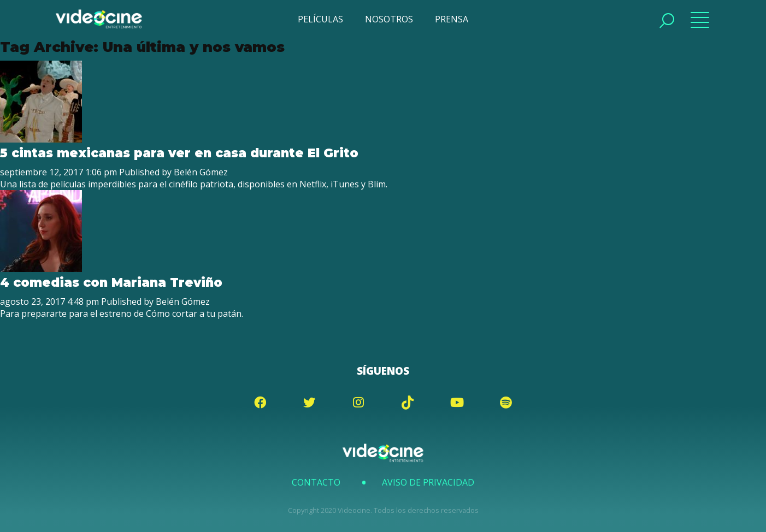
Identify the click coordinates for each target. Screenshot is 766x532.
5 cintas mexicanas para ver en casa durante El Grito (179, 153)
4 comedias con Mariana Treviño (111, 282)
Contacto (316, 482)
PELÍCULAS (320, 19)
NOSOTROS (389, 19)
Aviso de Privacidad (428, 482)
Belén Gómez (201, 172)
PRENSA (452, 19)
